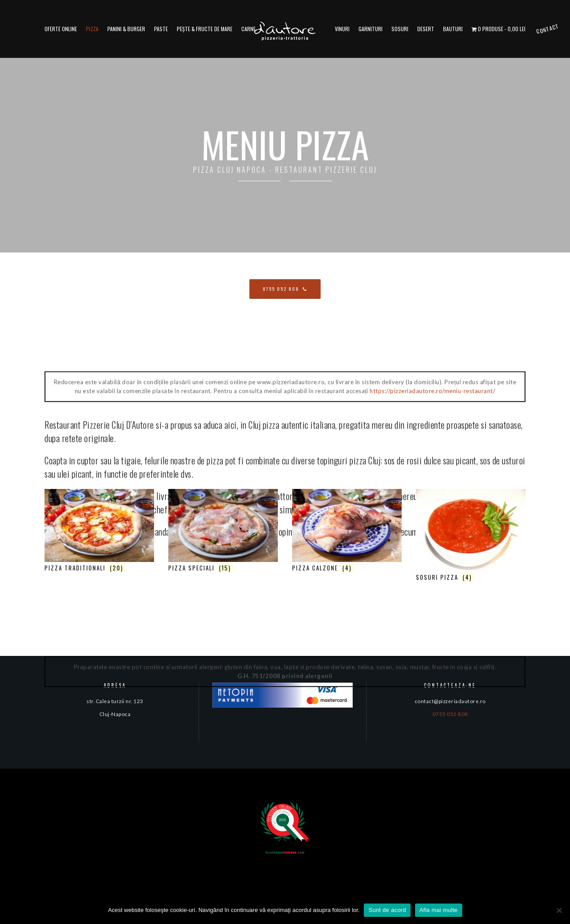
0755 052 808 (450, 714)
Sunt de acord (387, 910)
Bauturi (453, 29)
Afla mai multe (439, 910)
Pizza (92, 29)
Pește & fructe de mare (205, 29)
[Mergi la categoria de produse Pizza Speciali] (223, 532)
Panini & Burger (126, 29)
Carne (248, 29)
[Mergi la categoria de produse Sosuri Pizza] (471, 536)
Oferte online (61, 29)
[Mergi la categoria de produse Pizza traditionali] (99, 532)
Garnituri (370, 29)
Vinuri (342, 29)
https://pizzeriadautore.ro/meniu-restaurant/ (432, 894)
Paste (161, 29)
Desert (426, 29)
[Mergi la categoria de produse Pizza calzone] (347, 532)
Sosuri (400, 29)
